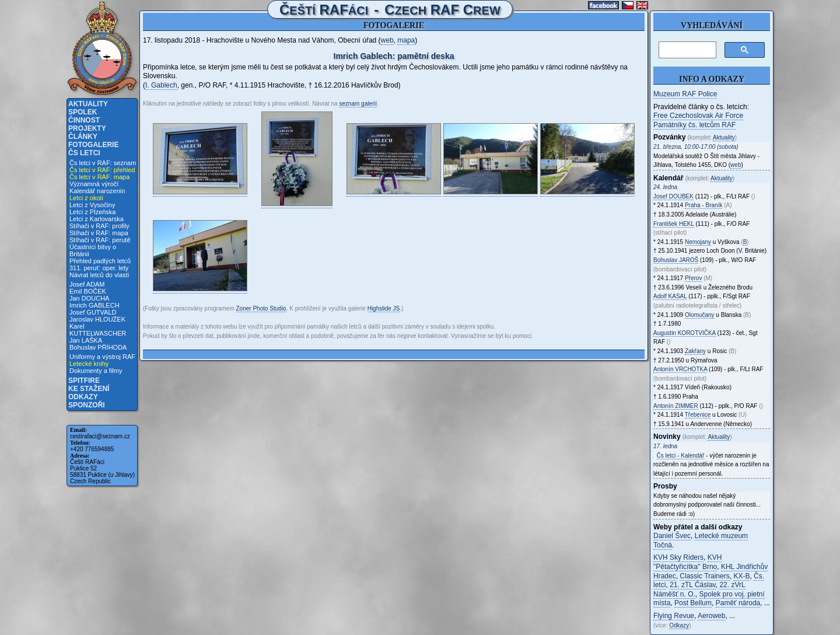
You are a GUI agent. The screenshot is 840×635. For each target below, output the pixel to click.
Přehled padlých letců (100, 261)
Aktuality (88, 104)
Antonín (680, 369)
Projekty (87, 128)
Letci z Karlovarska (97, 219)
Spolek (83, 112)
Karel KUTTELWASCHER (98, 330)
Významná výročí (94, 184)
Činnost (84, 120)
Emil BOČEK (88, 291)
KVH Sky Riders (678, 557)
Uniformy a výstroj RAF (102, 357)
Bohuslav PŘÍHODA (98, 347)
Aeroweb (711, 616)
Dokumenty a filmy (96, 371)
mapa (406, 40)
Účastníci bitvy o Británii (93, 250)
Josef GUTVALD (93, 312)
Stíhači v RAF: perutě (100, 240)
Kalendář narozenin (97, 191)
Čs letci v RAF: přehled (102, 170)
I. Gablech (161, 85)
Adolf (670, 296)
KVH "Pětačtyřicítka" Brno (687, 562)
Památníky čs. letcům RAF (694, 125)
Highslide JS (384, 308)
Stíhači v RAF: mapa (99, 233)
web (387, 40)
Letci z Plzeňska (92, 212)
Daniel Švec (672, 536)
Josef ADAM (87, 284)
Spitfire (84, 381)
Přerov (693, 278)
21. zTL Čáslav (693, 585)
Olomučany (700, 315)
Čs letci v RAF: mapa (99, 177)
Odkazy (83, 397)
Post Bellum (693, 603)
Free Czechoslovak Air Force (698, 116)
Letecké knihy (89, 364)
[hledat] (686, 50)
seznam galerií (358, 104)
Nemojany (698, 242)
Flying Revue (674, 616)
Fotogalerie (93, 145)
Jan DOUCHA (89, 298)
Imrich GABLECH (94, 305)
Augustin (685, 333)
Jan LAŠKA (86, 340)
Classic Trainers (704, 576)
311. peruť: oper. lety (99, 268)
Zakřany (695, 351)
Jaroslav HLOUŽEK (97, 319)
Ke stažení (89, 389)
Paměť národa (738, 603)
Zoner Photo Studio (261, 308)
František (674, 224)
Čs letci (84, 153)
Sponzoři (87, 405)
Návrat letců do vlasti (99, 275)
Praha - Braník (703, 205)
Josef (673, 196)
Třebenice (698, 415)
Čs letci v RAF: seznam (103, 163)
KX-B (741, 576)
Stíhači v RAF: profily (99, 226)
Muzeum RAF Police (685, 94)
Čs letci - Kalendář (681, 456)
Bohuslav (676, 260)
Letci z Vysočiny (92, 205)
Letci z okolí (86, 198)
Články (83, 137)
